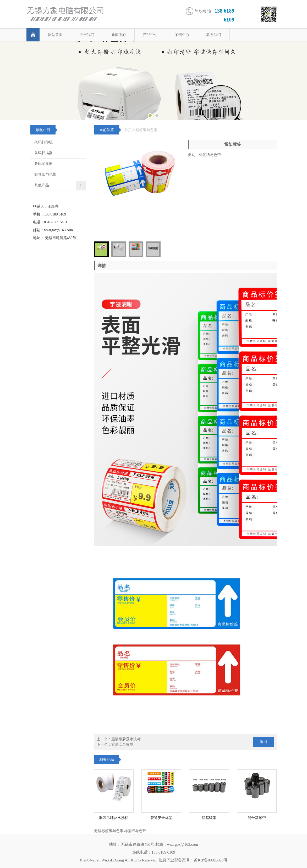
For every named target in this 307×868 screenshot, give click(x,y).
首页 (128, 130)
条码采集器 (43, 164)
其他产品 (42, 185)
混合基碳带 (257, 818)
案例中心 (182, 35)
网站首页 (55, 35)
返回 (264, 742)
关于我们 (87, 35)
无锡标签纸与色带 (109, 831)
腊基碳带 (209, 818)
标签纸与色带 (146, 130)
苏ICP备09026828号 (211, 860)
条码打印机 (43, 142)
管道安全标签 (122, 744)
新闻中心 (119, 35)
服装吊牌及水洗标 (126, 739)
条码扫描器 (43, 153)
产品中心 (150, 35)
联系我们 (214, 35)
